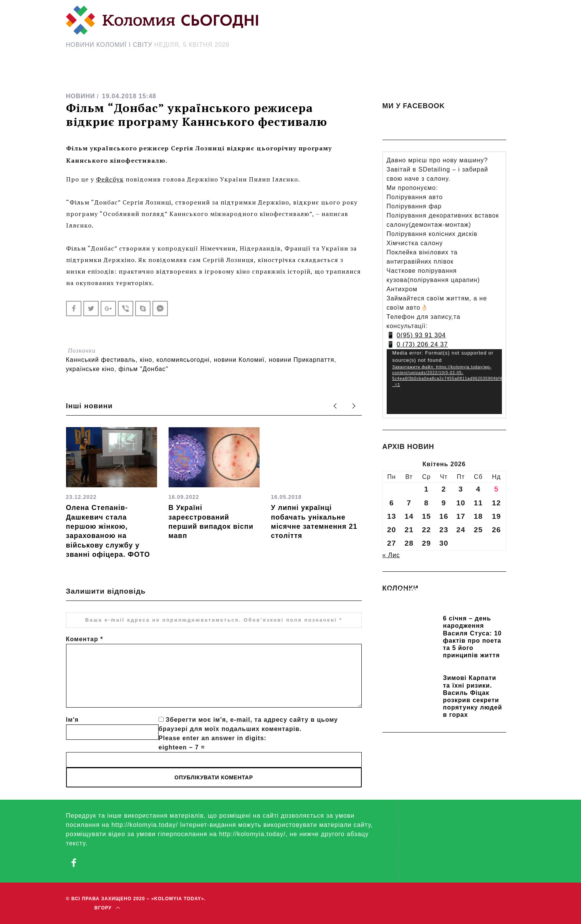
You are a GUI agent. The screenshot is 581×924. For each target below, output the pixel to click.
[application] (444, 382)
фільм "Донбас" (144, 369)
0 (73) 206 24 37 (422, 344)
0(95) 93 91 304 (421, 335)
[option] (112, 493)
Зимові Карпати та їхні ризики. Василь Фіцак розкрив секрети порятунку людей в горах (473, 696)
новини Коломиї (239, 360)
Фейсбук (110, 179)
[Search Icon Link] (359, 75)
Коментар (85, 639)
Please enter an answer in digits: (213, 738)
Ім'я (72, 720)
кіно (146, 360)
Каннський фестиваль (101, 360)
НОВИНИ (81, 96)
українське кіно (90, 369)
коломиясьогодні (183, 360)
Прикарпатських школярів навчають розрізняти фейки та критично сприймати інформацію (439, 601)
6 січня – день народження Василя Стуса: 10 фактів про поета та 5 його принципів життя (473, 637)
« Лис (391, 555)
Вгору (107, 908)
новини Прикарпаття (301, 360)
